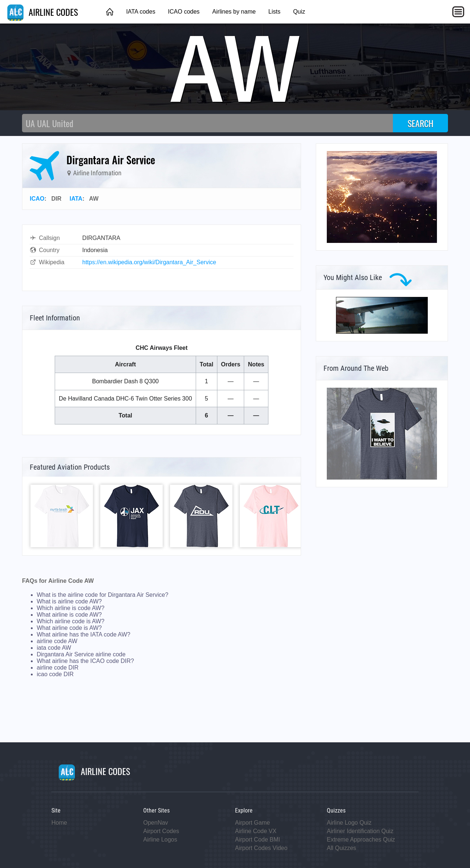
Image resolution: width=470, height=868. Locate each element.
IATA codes (140, 12)
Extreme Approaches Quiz (361, 840)
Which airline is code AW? (70, 608)
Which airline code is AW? (70, 621)
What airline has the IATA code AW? (84, 634)
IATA (76, 199)
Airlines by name (234, 12)
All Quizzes (341, 848)
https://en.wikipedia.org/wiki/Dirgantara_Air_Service (149, 262)
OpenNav (156, 823)
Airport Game (252, 823)
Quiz (299, 12)
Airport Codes (161, 831)
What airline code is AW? (69, 628)
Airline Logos (160, 840)
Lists (274, 12)
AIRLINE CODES (43, 12)
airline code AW (57, 641)
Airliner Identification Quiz (360, 831)
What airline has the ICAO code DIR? (85, 661)
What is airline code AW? (69, 601)
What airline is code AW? (69, 615)
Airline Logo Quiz (349, 823)
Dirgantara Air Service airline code (81, 654)
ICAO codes (184, 12)
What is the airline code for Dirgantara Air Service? (102, 595)
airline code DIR (58, 668)
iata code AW (54, 648)
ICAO (37, 199)
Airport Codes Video (261, 848)
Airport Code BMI (258, 840)
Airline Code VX (256, 831)
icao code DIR (55, 674)
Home (59, 823)
